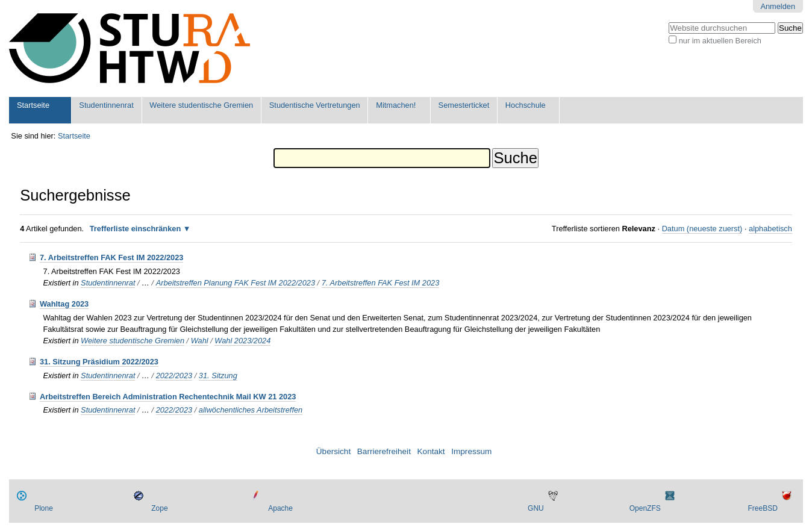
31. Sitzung (218, 376)
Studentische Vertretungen (315, 105)
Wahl (200, 341)
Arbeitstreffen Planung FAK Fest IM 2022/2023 (236, 283)
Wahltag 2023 (64, 304)
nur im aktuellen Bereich (720, 41)
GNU (536, 508)
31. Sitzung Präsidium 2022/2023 (99, 362)
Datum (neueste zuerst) (702, 229)
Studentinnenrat (106, 105)
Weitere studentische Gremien (201, 105)
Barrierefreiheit (384, 451)
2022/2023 (174, 376)
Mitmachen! (396, 105)
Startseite (33, 105)
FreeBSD (762, 508)
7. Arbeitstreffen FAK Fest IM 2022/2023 (112, 257)
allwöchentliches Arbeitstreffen (251, 410)
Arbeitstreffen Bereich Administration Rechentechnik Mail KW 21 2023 (168, 397)
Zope (159, 508)
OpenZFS (645, 508)
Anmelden (778, 6)
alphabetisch (770, 229)
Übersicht (333, 451)
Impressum (471, 451)
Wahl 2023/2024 (242, 341)
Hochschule (526, 105)
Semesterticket (464, 105)
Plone (44, 508)
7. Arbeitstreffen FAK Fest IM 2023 (381, 283)
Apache (280, 508)
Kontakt (431, 451)
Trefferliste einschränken (136, 229)
